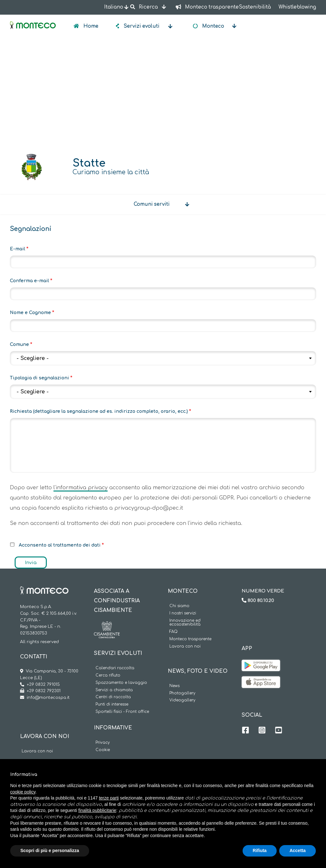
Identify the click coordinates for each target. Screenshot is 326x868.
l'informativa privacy (81, 488)
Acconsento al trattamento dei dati (60, 545)
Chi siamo (179, 606)
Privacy (103, 743)
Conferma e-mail (29, 281)
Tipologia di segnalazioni (39, 378)
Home (90, 26)
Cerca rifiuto (108, 675)
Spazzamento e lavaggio (121, 683)
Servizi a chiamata (114, 690)
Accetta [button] (298, 850)
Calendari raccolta (115, 668)
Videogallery (182, 700)
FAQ (174, 632)
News (174, 686)
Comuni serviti (152, 204)
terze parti (109, 798)
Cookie (103, 750)
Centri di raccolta (113, 697)
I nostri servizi (183, 613)
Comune (19, 344)
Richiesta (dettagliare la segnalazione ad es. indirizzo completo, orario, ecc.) (99, 411)
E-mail (18, 249)
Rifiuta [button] (260, 850)
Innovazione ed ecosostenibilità (185, 623)
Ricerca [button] (145, 7)
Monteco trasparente (190, 639)
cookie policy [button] (23, 792)
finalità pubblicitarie (97, 810)
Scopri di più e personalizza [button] (50, 850)
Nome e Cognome (30, 313)
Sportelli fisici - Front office (122, 712)
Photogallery (182, 693)
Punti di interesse (112, 704)
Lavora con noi (37, 751)
